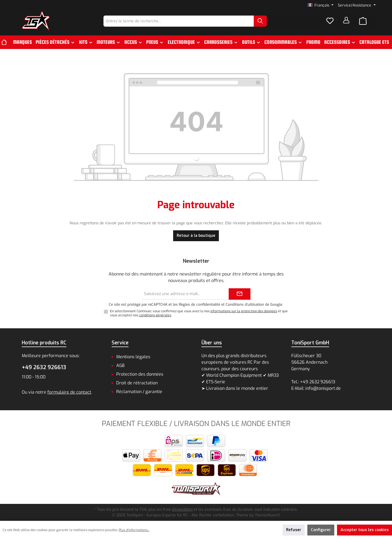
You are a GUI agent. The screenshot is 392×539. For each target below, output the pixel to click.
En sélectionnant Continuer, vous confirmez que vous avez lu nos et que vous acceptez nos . (199, 313)
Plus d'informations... (134, 530)
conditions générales (155, 315)
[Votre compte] (346, 20)
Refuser (294, 530)
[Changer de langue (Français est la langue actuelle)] (321, 5)
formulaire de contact (69, 392)
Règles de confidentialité (200, 304)
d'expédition (182, 509)
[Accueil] (6, 42)
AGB (120, 365)
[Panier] (363, 21)
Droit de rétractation (137, 383)
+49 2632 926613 (44, 367)
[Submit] (240, 294)
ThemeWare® (267, 515)
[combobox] (179, 21)
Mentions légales (133, 357)
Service (120, 343)
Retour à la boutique (196, 236)
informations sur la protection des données (244, 311)
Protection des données (140, 374)
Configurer (321, 530)
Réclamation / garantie (139, 392)
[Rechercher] (260, 21)
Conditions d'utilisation (245, 304)
